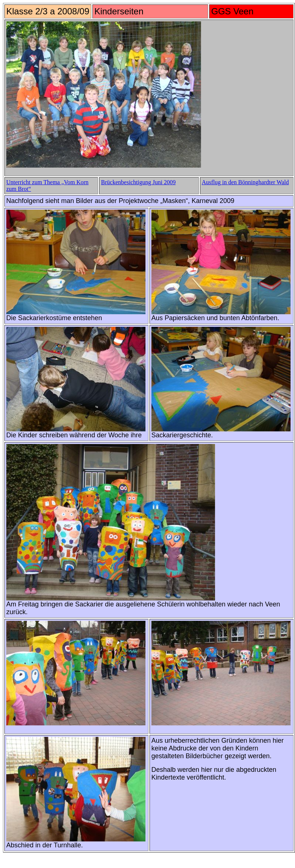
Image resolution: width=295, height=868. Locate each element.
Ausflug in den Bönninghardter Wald (245, 182)
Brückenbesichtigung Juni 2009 (138, 182)
